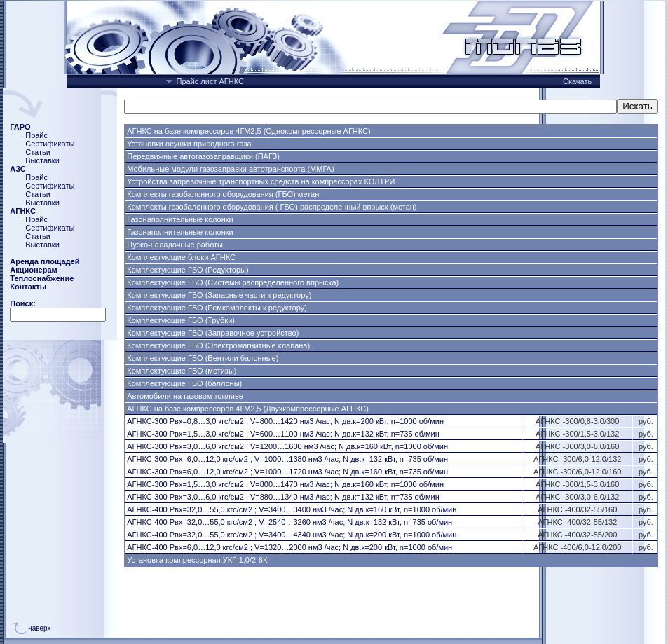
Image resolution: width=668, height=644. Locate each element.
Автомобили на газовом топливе (185, 396)
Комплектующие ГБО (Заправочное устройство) (213, 333)
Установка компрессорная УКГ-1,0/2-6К (197, 560)
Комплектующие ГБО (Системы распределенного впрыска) (233, 282)
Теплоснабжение (42, 278)
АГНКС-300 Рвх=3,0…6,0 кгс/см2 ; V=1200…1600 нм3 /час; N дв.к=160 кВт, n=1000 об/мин (287, 446)
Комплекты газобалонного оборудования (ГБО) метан (223, 194)
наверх (39, 628)
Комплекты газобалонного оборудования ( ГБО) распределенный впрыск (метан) (272, 207)
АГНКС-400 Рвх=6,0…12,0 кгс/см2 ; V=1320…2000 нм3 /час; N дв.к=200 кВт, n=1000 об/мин (289, 547)
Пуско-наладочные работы (175, 245)
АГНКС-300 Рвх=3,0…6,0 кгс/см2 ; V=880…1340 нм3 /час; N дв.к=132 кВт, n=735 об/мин (283, 497)
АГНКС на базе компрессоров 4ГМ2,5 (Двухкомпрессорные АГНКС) (248, 409)
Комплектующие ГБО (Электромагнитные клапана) (218, 345)
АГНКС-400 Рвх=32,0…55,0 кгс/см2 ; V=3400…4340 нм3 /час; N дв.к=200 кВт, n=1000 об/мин (292, 535)
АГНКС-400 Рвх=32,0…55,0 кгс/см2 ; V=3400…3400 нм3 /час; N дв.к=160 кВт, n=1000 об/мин (292, 509)
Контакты (28, 287)
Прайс (36, 135)
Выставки (42, 160)
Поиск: (23, 303)
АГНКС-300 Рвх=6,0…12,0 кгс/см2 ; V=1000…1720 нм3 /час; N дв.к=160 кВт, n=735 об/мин (287, 472)
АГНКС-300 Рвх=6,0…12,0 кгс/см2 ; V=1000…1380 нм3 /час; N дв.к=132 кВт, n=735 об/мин (287, 459)
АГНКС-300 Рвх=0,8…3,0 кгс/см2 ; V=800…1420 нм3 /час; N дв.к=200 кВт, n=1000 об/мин (285, 421)
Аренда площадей (45, 261)
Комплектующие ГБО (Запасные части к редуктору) (219, 295)
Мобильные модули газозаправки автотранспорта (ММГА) (230, 169)
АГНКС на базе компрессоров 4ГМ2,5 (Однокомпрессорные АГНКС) (248, 131)
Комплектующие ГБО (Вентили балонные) (203, 358)
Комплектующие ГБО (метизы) (182, 371)
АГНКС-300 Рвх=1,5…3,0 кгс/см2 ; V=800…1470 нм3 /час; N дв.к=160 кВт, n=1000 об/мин (285, 484)
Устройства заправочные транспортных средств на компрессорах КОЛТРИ (261, 181)
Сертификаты (50, 144)
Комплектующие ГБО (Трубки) (181, 320)
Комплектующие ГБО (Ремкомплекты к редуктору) (217, 308)
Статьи (38, 152)
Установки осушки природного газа (189, 144)
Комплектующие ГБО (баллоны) (184, 383)
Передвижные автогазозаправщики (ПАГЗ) (203, 156)
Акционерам (33, 270)
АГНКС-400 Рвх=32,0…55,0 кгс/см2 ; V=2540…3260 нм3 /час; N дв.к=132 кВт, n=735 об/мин (289, 522)
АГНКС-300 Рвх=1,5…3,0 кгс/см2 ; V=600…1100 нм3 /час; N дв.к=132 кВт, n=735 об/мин (283, 434)
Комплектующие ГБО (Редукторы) (188, 270)
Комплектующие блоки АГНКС (181, 257)
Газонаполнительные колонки (180, 219)
